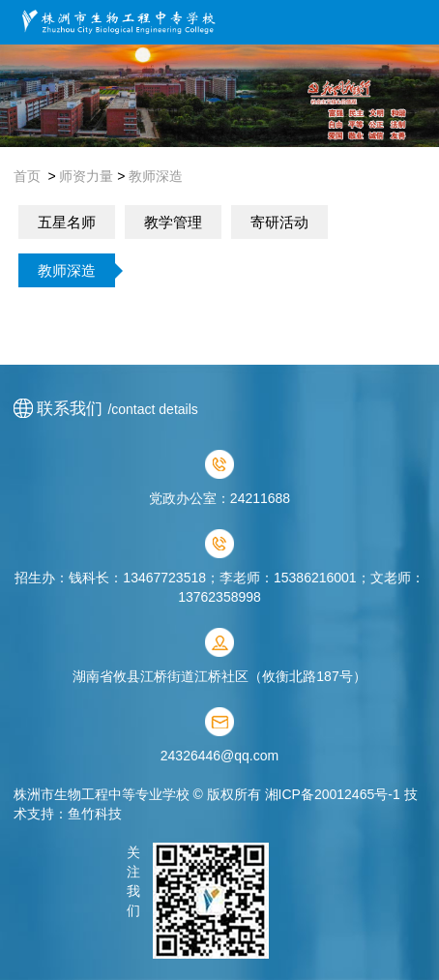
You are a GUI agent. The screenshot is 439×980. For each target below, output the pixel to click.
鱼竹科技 (95, 814)
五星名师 (67, 222)
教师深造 (156, 176)
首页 (27, 176)
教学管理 (173, 222)
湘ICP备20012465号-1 (333, 794)
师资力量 (86, 176)
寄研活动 (279, 222)
